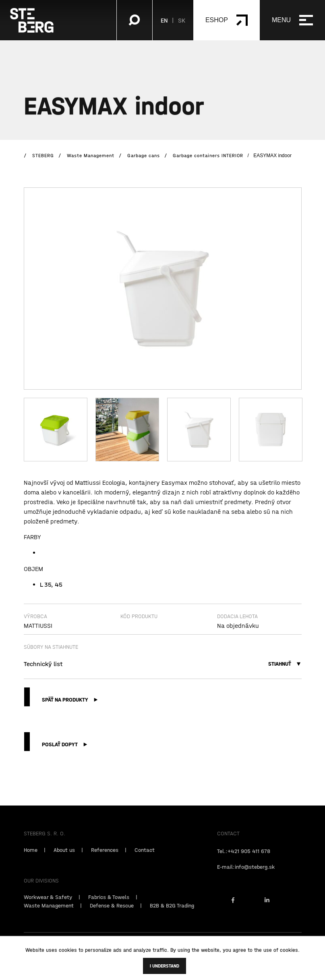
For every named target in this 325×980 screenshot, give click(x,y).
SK (182, 20)
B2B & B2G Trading (172, 915)
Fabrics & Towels (109, 907)
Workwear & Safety (48, 907)
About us (64, 860)
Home (31, 860)
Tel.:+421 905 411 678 (244, 861)
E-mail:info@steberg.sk (246, 876)
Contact (145, 860)
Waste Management (49, 915)
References (105, 860)
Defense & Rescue (112, 915)
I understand (165, 966)
